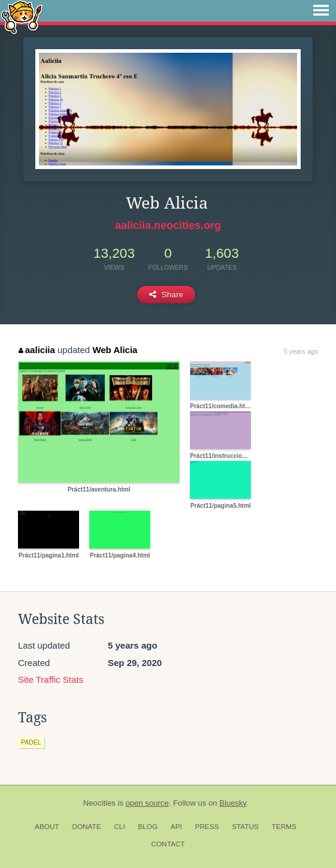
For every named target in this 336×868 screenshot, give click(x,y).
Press (207, 827)
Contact (168, 844)
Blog (148, 827)
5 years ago (301, 351)
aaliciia (37, 350)
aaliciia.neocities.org (168, 225)
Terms (284, 827)
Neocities (99, 803)
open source (147, 803)
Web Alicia (115, 350)
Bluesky (233, 803)
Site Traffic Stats (51, 679)
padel (31, 742)
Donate (86, 827)
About (47, 827)
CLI (119, 827)
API (176, 827)
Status (245, 827)
